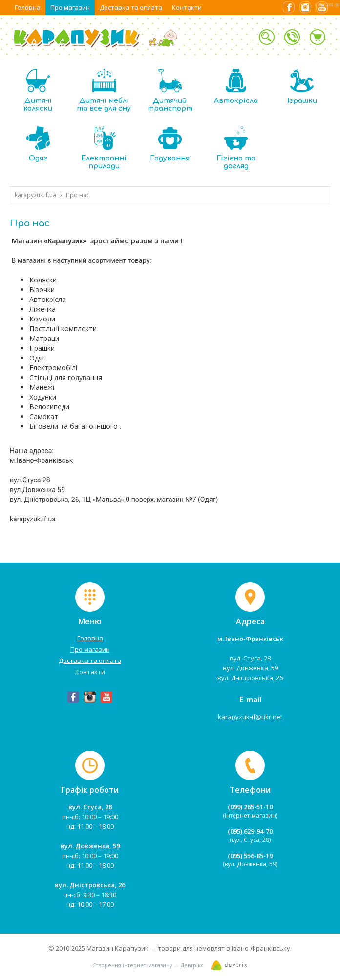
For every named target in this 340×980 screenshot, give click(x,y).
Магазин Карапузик (117, 948)
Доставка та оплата (131, 7)
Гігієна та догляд (236, 148)
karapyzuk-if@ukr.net (250, 717)
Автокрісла (236, 87)
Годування (170, 144)
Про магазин (70, 7)
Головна (28, 7)
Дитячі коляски (38, 90)
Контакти (187, 7)
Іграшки (302, 87)
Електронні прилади (104, 148)
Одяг (38, 144)
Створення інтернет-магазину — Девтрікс (148, 965)
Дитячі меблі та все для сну (104, 90)
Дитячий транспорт (170, 90)
